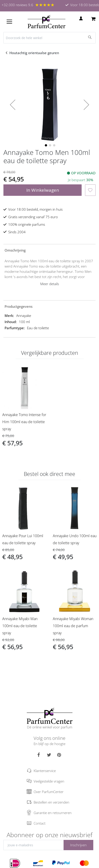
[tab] (49, 250)
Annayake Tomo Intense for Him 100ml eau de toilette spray (24, 422)
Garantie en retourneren (53, 813)
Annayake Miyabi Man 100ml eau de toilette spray (20, 626)
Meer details (50, 284)
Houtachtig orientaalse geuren (35, 53)
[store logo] (47, 22)
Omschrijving (15, 250)
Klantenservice (45, 771)
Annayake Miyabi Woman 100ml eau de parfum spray (73, 626)
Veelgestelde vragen (49, 781)
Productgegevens (19, 306)
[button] (13, 105)
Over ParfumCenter (49, 792)
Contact (40, 823)
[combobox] (49, 38)
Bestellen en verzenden (51, 802)
